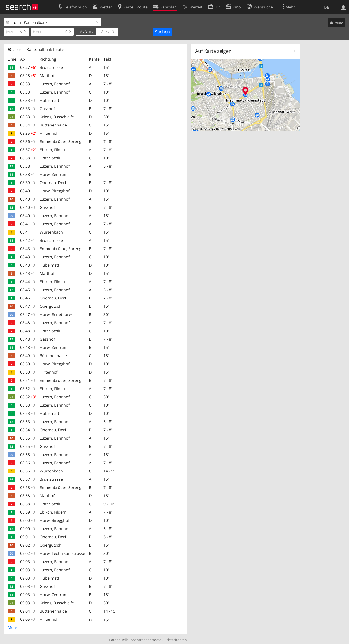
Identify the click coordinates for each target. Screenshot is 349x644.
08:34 (28, 125)
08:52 (28, 389)
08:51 (28, 380)
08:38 (28, 158)
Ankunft (108, 31)
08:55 (28, 438)
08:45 (28, 290)
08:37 (28, 150)
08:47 (28, 306)
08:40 (28, 191)
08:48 (28, 323)
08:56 (28, 463)
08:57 (28, 479)
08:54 (28, 430)
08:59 (28, 512)
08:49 (28, 356)
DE (327, 7)
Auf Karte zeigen (213, 51)
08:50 (28, 364)
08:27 (28, 67)
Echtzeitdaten (176, 640)
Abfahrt (86, 31)
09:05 (28, 619)
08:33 (28, 84)
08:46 (28, 298)
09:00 (28, 520)
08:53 (28, 405)
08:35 (28, 133)
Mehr (13, 628)
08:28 (28, 76)
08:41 (28, 224)
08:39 (28, 183)
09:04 (28, 611)
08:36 (28, 141)
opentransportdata (146, 640)
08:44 (28, 282)
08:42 (28, 240)
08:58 (28, 487)
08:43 (28, 249)
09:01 (28, 537)
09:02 (28, 545)
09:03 (28, 562)
